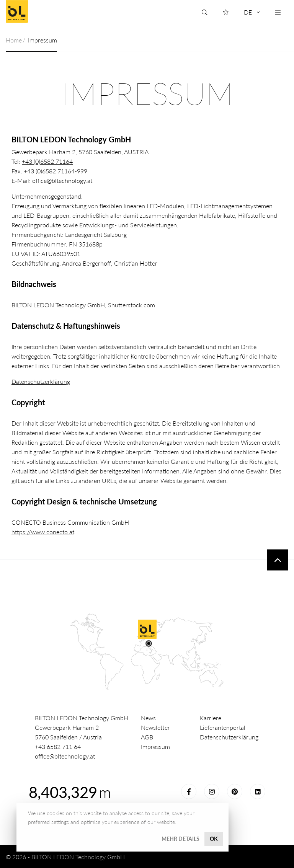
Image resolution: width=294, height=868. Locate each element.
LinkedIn (258, 791)
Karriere (211, 718)
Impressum (155, 746)
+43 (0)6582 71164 (47, 161)
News (148, 718)
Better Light (61, 11)
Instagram (212, 791)
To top (278, 560)
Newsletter (155, 727)
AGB (147, 737)
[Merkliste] (226, 12)
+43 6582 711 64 (58, 746)
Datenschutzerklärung (41, 381)
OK (214, 839)
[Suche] (205, 12)
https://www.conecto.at (43, 532)
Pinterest (235, 791)
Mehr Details (180, 839)
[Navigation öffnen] (278, 12)
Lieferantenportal (223, 727)
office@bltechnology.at (65, 756)
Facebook (189, 791)
